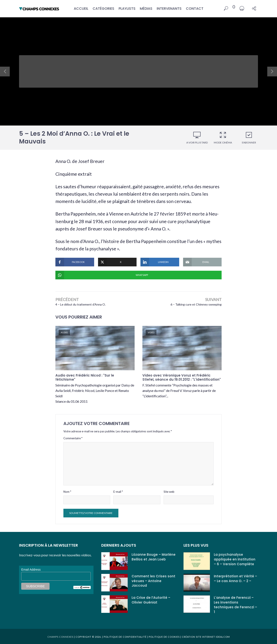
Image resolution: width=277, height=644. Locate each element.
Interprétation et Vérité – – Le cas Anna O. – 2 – (235, 579)
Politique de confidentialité (125, 637)
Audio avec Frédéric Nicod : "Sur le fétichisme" (85, 378)
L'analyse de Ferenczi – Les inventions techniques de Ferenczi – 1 (235, 605)
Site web (169, 492)
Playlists (127, 9)
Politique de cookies (164, 637)
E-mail (118, 492)
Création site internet (198, 637)
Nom (67, 492)
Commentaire (73, 438)
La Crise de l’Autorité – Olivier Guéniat (151, 600)
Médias (146, 9)
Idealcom (223, 637)
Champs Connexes (60, 637)
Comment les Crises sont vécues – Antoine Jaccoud (153, 581)
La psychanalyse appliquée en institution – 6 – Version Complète (235, 559)
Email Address (31, 570)
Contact (195, 9)
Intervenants (169, 9)
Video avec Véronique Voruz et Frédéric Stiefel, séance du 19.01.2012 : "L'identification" (182, 378)
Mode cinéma (223, 138)
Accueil (81, 9)
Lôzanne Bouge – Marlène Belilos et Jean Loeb (154, 557)
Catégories (103, 9)
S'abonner (249, 138)
